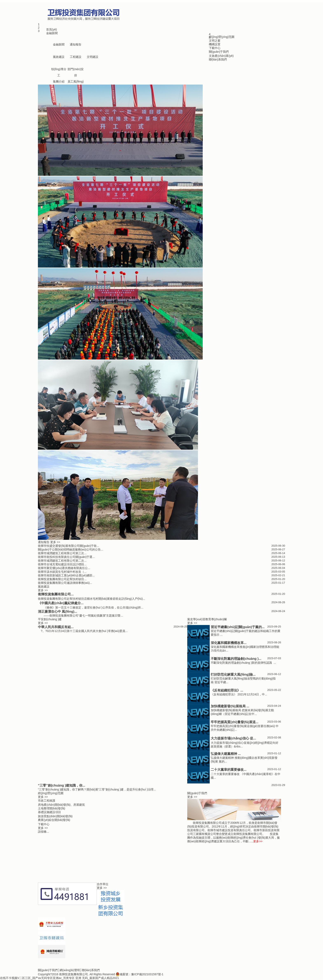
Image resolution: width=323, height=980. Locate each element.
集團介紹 (59, 81)
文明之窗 (215, 41)
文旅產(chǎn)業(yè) (221, 56)
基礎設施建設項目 (49, 812)
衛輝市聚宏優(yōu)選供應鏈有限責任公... (64, 568)
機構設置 (215, 44)
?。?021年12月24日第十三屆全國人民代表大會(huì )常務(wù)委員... (83, 631)
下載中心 (215, 48)
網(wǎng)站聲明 (70, 970)
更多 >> (55, 542)
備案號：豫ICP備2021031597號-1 (139, 974)
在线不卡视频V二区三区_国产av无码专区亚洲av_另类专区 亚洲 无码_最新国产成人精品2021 (59, 978)
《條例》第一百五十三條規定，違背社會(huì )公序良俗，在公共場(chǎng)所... (91, 608)
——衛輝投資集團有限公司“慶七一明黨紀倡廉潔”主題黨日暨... (80, 616)
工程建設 (76, 57)
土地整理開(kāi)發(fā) (51, 808)
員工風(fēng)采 (76, 82)
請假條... (43, 832)
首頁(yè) (51, 29)
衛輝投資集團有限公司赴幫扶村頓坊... (62, 579)
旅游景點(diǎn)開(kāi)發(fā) (55, 816)
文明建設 (92, 57)
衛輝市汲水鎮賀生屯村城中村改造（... (62, 572)
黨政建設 (59, 57)
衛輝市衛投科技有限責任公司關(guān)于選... (66, 557)
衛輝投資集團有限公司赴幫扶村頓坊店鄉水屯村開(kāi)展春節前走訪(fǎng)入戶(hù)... (92, 599)
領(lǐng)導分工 (59, 70)
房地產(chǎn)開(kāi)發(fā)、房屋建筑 (61, 805)
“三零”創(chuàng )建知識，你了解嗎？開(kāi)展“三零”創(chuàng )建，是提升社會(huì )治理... (97, 789)
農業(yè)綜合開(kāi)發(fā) (54, 820)
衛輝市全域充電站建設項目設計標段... (62, 564)
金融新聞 (52, 33)
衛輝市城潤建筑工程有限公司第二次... (62, 561)
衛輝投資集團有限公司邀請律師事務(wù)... (65, 583)
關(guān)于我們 (219, 52)
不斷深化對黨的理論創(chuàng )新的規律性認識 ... (243, 663)
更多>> (258, 841)
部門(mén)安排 (76, 70)
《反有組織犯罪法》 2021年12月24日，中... (239, 694)
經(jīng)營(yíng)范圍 (222, 37)
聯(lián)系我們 (218, 59)
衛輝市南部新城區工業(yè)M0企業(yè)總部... (66, 575)
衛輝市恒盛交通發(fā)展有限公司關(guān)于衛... (68, 546)
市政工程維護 (47, 801)
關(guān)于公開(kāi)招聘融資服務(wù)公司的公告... (71, 549)
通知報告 (76, 44)
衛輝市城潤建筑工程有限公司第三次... (62, 553)
